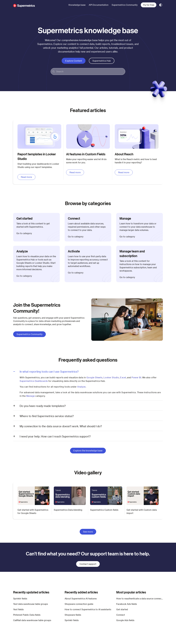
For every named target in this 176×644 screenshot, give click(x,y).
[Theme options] (161, 5)
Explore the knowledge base (88, 451)
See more (88, 532)
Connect (121, 615)
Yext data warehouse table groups (30, 604)
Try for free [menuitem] (149, 5)
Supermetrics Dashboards (34, 381)
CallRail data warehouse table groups (32, 620)
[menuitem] (77, 5)
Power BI (136, 377)
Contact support (88, 564)
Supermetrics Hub (102, 61)
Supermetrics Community (29, 334)
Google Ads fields (125, 620)
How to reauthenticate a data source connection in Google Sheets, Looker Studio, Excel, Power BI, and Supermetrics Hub (140, 598)
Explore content (74, 61)
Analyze (81, 387)
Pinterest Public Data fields (27, 615)
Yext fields (18, 609)
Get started (122, 609)
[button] (24, 5)
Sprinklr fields (20, 598)
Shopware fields (73, 615)
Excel (123, 377)
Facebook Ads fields (127, 604)
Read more (26, 177)
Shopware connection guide (79, 604)
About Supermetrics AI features (81, 598)
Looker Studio (111, 377)
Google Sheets (94, 377)
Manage (31, 396)
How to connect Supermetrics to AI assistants (88, 609)
